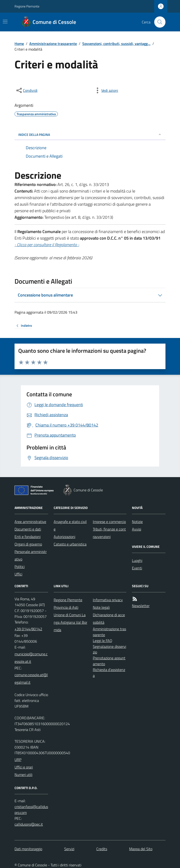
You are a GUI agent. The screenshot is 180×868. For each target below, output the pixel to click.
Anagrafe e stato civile (70, 525)
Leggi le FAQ (103, 641)
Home (19, 44)
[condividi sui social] (26, 90)
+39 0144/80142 (28, 629)
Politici (20, 567)
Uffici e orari (24, 767)
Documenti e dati (28, 529)
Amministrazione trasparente (53, 44)
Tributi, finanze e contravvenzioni (109, 533)
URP (18, 760)
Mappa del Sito (141, 849)
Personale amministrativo (31, 555)
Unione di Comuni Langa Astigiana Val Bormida (70, 622)
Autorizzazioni (64, 537)
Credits (102, 849)
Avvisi (137, 529)
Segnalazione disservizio (109, 649)
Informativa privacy (108, 600)
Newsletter (141, 606)
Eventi (137, 568)
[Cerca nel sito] (158, 22)
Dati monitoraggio (28, 849)
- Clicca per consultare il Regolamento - (47, 245)
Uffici (18, 574)
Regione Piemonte (27, 6)
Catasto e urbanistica (70, 544)
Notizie (137, 522)
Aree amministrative (30, 522)
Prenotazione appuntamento (109, 661)
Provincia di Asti (66, 607)
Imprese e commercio (109, 522)
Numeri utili (23, 775)
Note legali (101, 607)
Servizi (69, 849)
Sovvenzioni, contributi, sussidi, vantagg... (116, 44)
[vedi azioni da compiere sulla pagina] (106, 90)
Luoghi (137, 560)
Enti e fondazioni (28, 537)
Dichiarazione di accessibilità (109, 619)
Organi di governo (28, 544)
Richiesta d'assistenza (109, 673)
